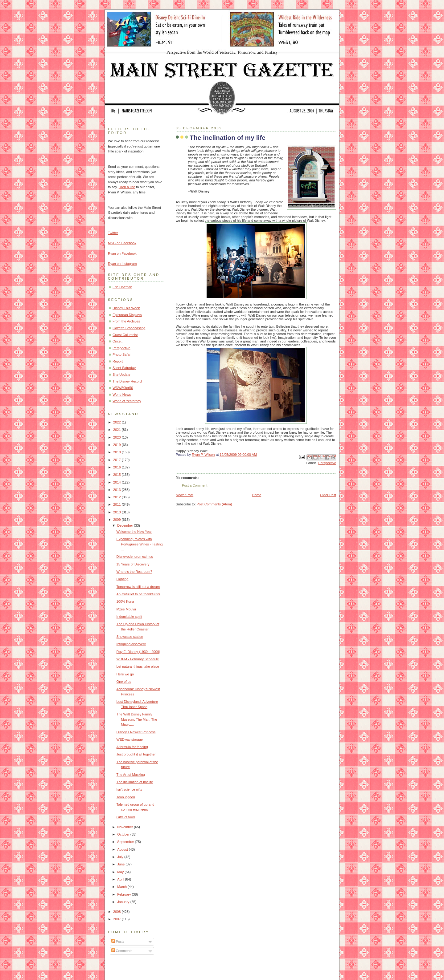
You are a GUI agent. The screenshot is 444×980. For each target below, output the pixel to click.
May (121, 872)
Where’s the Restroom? (134, 572)
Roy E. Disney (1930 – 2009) (138, 652)
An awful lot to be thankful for (138, 594)
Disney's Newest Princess (136, 732)
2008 (117, 912)
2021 (117, 430)
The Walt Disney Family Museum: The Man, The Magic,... (137, 719)
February (124, 894)
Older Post (328, 495)
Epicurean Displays (127, 315)
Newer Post (185, 495)
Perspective (327, 463)
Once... (118, 341)
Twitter (113, 233)
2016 (117, 467)
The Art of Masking (131, 775)
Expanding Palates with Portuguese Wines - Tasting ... (140, 544)
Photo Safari (122, 354)
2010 (117, 512)
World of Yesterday (127, 401)
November (125, 827)
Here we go (125, 674)
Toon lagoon (126, 797)
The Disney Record (127, 381)
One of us (124, 682)
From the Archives (126, 321)
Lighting (123, 579)
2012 (117, 497)
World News (122, 395)
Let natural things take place (138, 666)
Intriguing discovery (131, 644)
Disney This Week (126, 308)
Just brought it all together (136, 754)
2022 (117, 422)
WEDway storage (130, 739)
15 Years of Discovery (133, 564)
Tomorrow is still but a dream (138, 587)
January (124, 902)
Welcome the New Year (134, 532)
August (123, 849)
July (121, 857)
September (126, 842)
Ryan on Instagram (122, 264)
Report (118, 361)
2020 (117, 437)
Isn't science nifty (129, 789)
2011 (117, 504)
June (121, 864)
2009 (117, 520)
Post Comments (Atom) (214, 504)
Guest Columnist (125, 335)
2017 (117, 460)
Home (257, 495)
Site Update (121, 375)
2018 (117, 452)
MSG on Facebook (122, 243)
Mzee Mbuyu (126, 609)
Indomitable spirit (129, 617)
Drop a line (127, 187)
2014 (117, 482)
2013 (117, 490)
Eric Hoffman (122, 287)
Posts (118, 942)
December (125, 525)
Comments (122, 951)
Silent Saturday (124, 368)
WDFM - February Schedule (138, 659)
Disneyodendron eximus (135, 557)
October (124, 834)
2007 (117, 919)
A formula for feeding (132, 747)
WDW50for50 (123, 388)
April (121, 879)
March (122, 887)
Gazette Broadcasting (129, 328)
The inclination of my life (135, 782)
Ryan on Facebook (122, 253)
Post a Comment (195, 485)
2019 (117, 445)
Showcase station (130, 637)
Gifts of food (126, 817)
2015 (117, 475)
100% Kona (125, 601)
